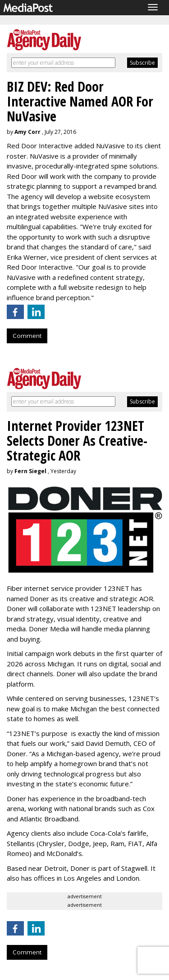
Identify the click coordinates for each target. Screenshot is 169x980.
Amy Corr (27, 132)
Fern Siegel (30, 471)
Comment (27, 336)
